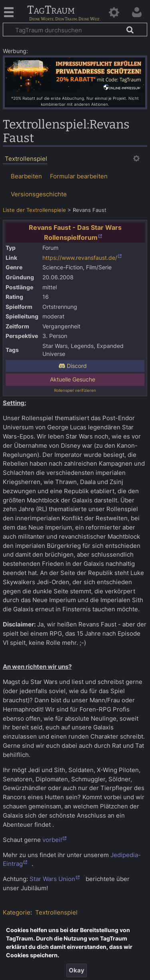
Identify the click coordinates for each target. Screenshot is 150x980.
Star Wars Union (52, 879)
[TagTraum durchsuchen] (75, 30)
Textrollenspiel (56, 912)
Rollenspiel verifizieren (75, 390)
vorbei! (52, 840)
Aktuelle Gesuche (73, 379)
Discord (73, 366)
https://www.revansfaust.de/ (80, 258)
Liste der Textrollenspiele (34, 210)
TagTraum (51, 10)
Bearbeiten (26, 176)
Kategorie (17, 912)
